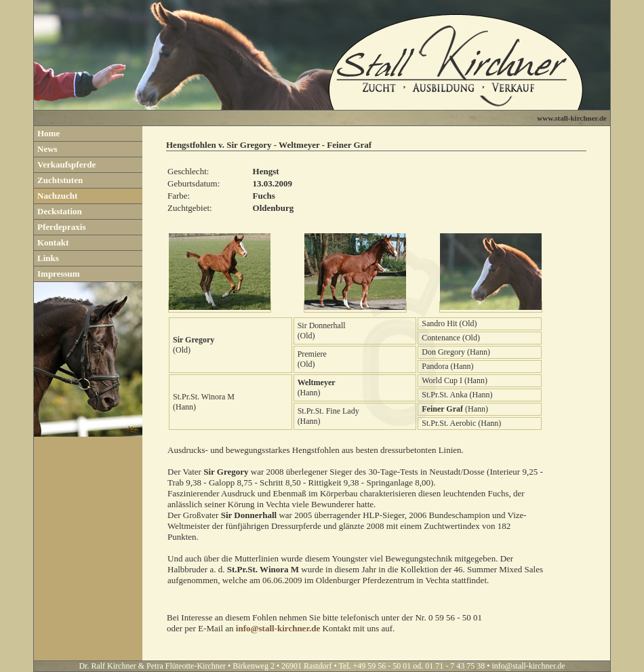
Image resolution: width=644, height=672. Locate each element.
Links (48, 258)
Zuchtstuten (60, 180)
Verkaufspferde (66, 164)
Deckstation (60, 211)
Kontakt (53, 242)
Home (48, 133)
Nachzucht (57, 196)
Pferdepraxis (61, 227)
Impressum (59, 274)
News (47, 149)
